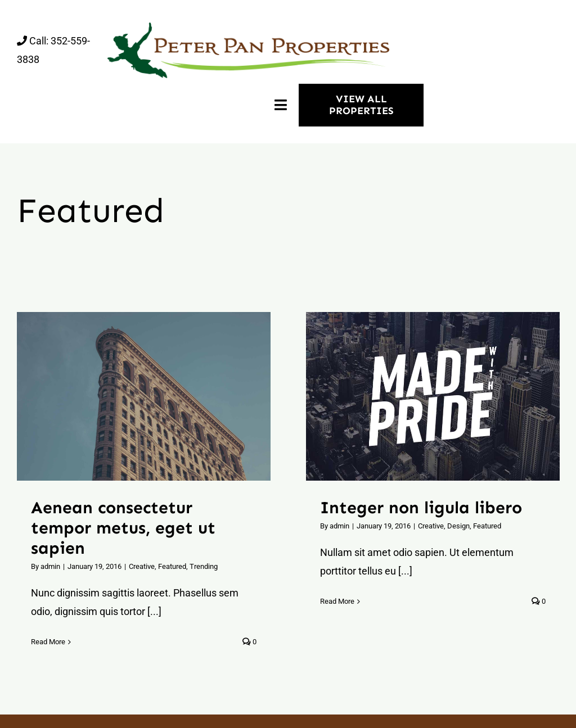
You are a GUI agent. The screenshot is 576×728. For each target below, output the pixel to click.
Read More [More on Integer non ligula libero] (337, 601)
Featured (172, 566)
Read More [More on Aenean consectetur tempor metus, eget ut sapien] (48, 642)
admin (50, 566)
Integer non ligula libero (421, 508)
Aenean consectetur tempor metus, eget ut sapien (123, 528)
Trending (204, 566)
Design (458, 526)
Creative (142, 566)
